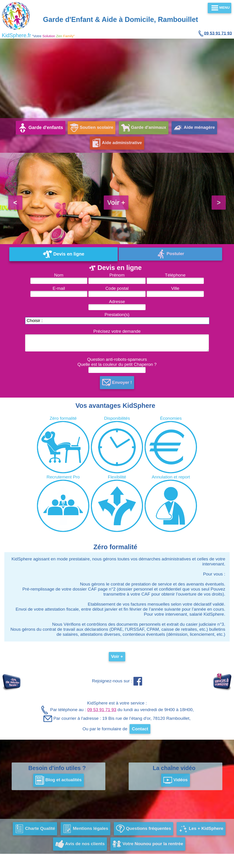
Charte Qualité (35, 829)
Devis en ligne (64, 254)
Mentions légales (85, 829)
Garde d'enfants (40, 128)
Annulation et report (171, 504)
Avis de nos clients (80, 844)
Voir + (116, 203)
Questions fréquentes (143, 829)
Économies (171, 445)
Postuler (170, 254)
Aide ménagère (195, 128)
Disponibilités (117, 445)
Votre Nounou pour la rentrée (148, 844)
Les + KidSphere (201, 829)
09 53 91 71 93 (215, 33)
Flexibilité (117, 504)
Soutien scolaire (91, 128)
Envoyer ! (117, 383)
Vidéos (175, 780)
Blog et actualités (59, 780)
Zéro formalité (63, 445)
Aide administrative (117, 143)
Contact (140, 729)
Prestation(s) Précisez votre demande (115, 327)
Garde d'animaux (144, 128)
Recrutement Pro (63, 504)
